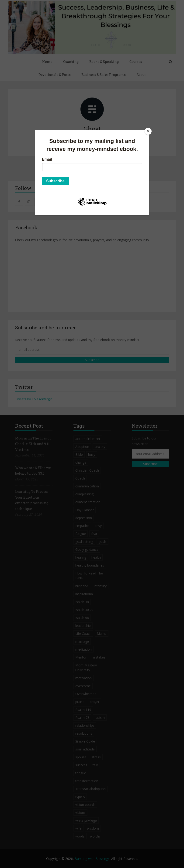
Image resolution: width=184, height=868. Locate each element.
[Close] (148, 131)
